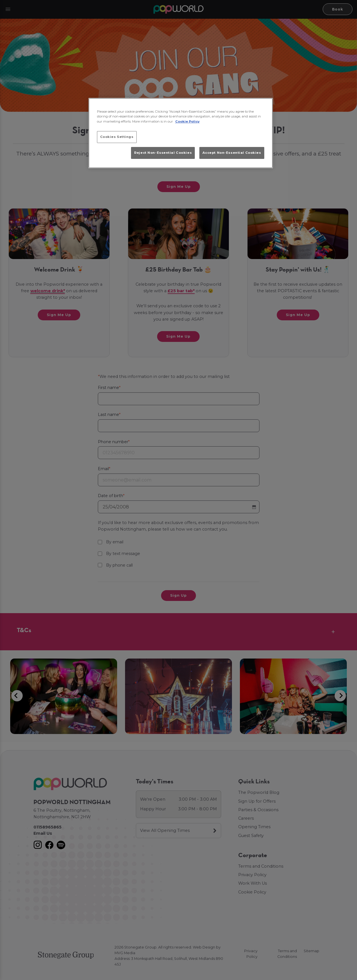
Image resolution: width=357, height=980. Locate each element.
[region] (181, 133)
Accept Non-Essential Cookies (232, 153)
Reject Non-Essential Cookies (163, 153)
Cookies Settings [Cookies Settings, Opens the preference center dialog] (117, 137)
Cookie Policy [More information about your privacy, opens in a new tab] (187, 121)
